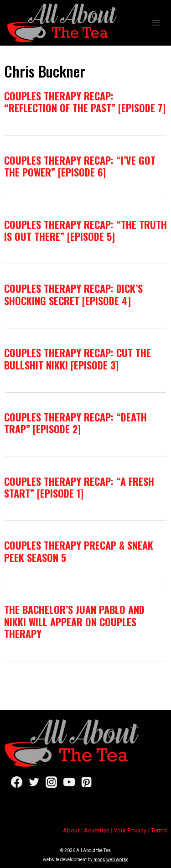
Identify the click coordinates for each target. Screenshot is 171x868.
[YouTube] (69, 782)
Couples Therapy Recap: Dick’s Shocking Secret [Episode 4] (73, 294)
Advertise (97, 830)
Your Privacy (130, 830)
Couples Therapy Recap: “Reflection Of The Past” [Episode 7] (85, 102)
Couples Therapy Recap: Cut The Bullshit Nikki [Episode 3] (78, 359)
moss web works (111, 860)
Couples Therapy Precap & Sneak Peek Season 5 (79, 551)
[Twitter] (34, 782)
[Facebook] (17, 782)
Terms (159, 830)
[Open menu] (156, 23)
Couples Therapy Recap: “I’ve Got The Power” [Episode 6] (80, 166)
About (71, 830)
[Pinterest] (86, 782)
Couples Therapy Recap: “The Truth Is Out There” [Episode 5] (85, 230)
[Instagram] (51, 782)
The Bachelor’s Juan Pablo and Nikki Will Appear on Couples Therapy (74, 621)
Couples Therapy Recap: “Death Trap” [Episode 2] (75, 423)
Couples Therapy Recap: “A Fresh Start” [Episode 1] (79, 487)
